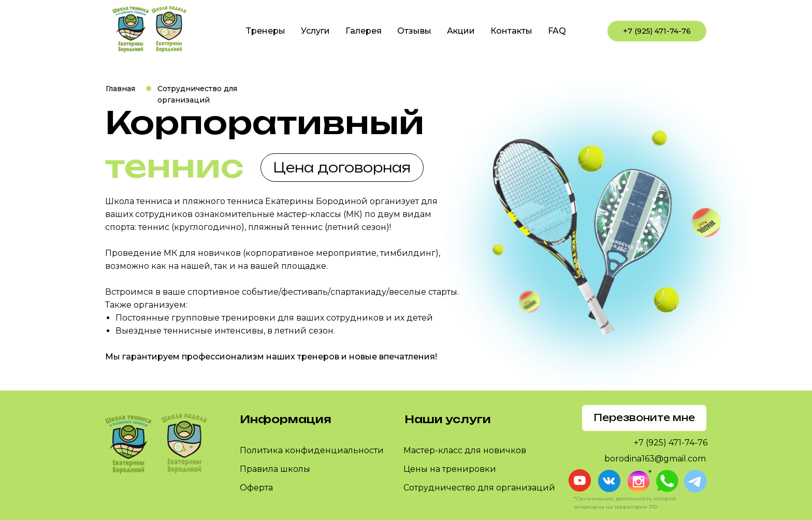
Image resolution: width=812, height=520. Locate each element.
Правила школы (275, 469)
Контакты (511, 31)
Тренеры (266, 31)
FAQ (557, 31)
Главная (120, 89)
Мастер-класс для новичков (465, 450)
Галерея (364, 31)
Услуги (315, 31)
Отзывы (414, 31)
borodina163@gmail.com (655, 459)
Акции (461, 31)
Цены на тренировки (450, 469)
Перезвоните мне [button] (644, 417)
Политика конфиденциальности (312, 450)
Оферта (256, 488)
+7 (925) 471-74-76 (657, 31)
